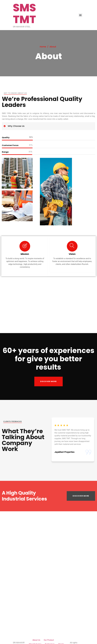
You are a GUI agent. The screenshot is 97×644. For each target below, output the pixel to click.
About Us (36, 640)
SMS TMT (24, 14)
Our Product (49, 640)
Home (43, 47)
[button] (48, 381)
